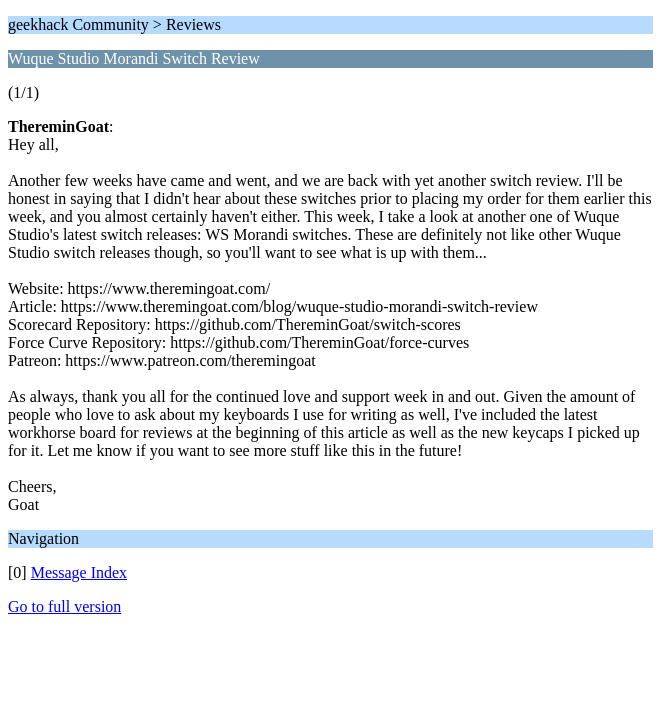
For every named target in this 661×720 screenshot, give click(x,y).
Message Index (79, 572)
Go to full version (64, 606)
